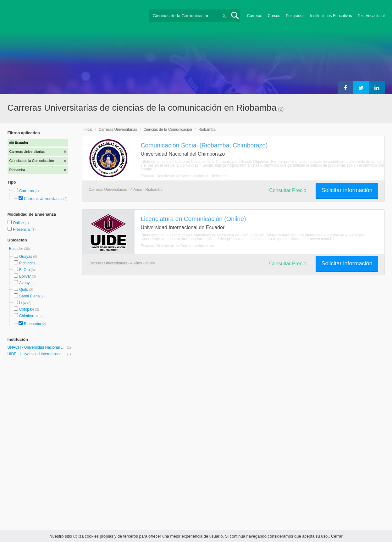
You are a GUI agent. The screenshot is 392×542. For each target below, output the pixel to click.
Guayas (26, 257)
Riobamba (33, 324)
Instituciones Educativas (331, 16)
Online (19, 223)
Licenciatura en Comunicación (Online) (193, 219)
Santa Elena (29, 296)
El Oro (25, 270)
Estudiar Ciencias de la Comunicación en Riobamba (184, 176)
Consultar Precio (288, 190)
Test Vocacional (371, 16)
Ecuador (17, 249)
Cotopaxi (27, 309)
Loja (23, 303)
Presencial (22, 230)
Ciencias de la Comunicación (168, 130)
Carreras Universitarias (43, 199)
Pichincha (27, 263)
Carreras (255, 16)
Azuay (24, 283)
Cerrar (337, 536)
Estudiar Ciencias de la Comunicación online (178, 246)
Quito (24, 290)
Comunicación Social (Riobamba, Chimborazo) (204, 145)
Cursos (274, 16)
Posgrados (295, 16)
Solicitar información (347, 190)
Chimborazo (29, 316)
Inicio (88, 130)
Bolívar (25, 276)
